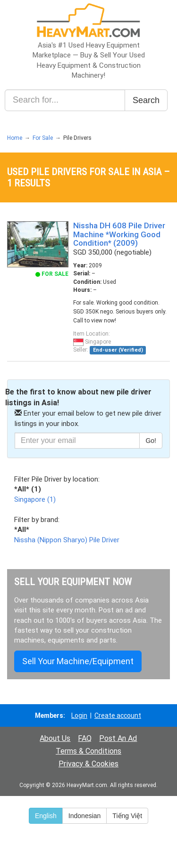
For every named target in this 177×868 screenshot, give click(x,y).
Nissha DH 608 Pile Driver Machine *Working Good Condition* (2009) (119, 234)
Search (146, 100)
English (46, 816)
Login (79, 715)
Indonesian (85, 816)
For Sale (43, 138)
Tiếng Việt (127, 816)
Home (15, 138)
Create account (118, 715)
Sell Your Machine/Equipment (78, 661)
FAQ (85, 738)
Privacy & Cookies (88, 764)
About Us (55, 738)
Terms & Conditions (88, 751)
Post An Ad (118, 738)
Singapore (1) (35, 499)
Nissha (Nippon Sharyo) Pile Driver (67, 540)
